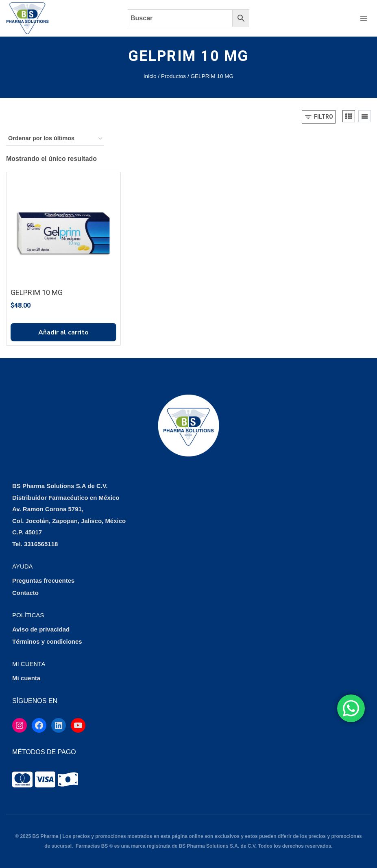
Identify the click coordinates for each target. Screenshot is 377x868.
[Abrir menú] (363, 18)
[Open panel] (319, 117)
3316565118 (41, 544)
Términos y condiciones (47, 641)
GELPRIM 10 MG (37, 292)
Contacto (25, 593)
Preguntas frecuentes (43, 580)
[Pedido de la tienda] (55, 139)
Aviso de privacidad (41, 629)
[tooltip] (22, 779)
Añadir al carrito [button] (63, 332)
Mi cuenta (26, 678)
